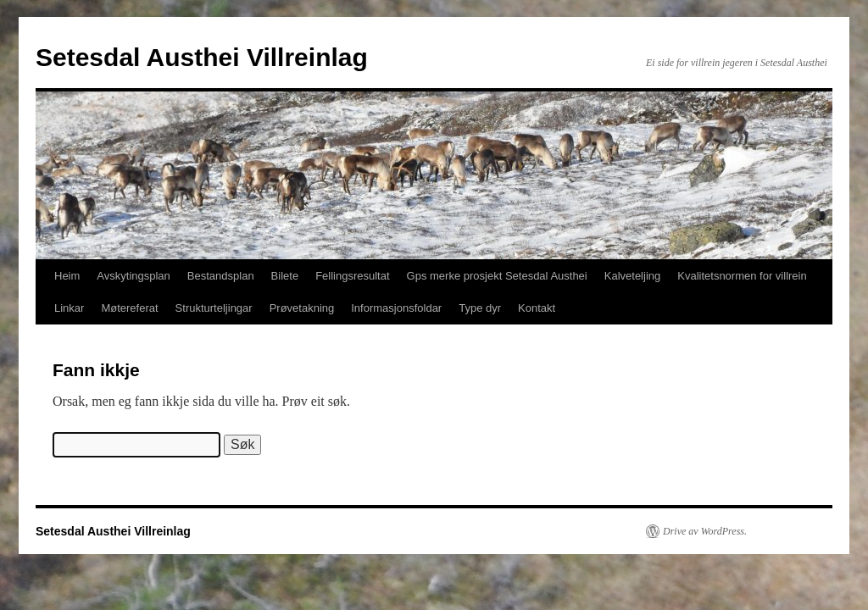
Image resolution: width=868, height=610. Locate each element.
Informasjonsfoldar (396, 308)
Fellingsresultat (352, 276)
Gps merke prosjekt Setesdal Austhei (497, 276)
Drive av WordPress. (705, 531)
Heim (67, 276)
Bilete (285, 276)
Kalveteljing (633, 276)
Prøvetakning (302, 308)
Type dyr (480, 308)
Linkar (69, 308)
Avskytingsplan (133, 276)
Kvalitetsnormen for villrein (742, 276)
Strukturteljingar (214, 308)
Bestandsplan (221, 276)
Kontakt (537, 308)
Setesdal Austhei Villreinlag (202, 57)
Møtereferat (129, 308)
